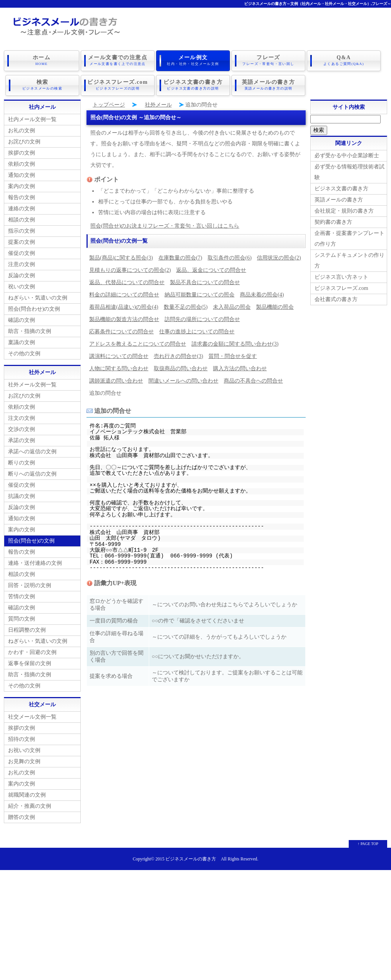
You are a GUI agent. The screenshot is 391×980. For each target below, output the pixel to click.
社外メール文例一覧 (32, 383)
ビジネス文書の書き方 (193, 84)
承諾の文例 (22, 439)
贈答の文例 (22, 816)
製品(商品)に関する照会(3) (121, 256)
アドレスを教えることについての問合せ (138, 342)
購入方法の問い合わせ (240, 367)
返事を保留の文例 (30, 662)
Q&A (344, 60)
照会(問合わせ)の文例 (34, 307)
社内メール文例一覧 (32, 118)
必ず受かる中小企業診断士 (347, 154)
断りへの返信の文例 (32, 472)
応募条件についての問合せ (121, 330)
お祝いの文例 (24, 749)
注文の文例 (22, 417)
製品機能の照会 (275, 305)
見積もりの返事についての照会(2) (130, 269)
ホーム (42, 60)
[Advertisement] (196, 922)
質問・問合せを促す (233, 355)
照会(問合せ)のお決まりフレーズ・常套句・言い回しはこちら (165, 224)
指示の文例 (22, 229)
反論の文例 (22, 274)
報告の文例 (22, 196)
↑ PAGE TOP (368, 842)
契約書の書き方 (333, 220)
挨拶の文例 (22, 151)
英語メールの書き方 (268, 84)
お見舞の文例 (24, 760)
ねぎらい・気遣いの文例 (38, 296)
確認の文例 (22, 319)
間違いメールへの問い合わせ (183, 379)
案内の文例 (22, 185)
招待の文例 (22, 738)
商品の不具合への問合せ (253, 379)
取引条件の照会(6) (230, 256)
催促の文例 (22, 252)
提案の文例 (22, 240)
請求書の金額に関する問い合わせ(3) (235, 342)
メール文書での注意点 (118, 60)
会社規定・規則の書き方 (344, 209)
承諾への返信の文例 (32, 450)
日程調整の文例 (27, 628)
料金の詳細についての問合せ (124, 293)
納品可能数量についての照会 (200, 293)
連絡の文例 (22, 207)
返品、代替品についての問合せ (127, 281)
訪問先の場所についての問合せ (202, 318)
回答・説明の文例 (30, 584)
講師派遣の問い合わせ (116, 379)
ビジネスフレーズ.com (118, 84)
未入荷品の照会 (232, 305)
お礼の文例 (22, 129)
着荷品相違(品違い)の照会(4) (124, 305)
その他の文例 (24, 352)
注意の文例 (22, 263)
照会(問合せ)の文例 (31, 539)
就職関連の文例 (27, 793)
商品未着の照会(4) (262, 293)
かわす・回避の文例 (32, 651)
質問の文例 (22, 617)
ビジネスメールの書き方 (191, 858)
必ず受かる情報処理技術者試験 (349, 171)
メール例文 (193, 60)
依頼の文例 (22, 162)
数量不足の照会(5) (186, 305)
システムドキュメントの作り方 (349, 259)
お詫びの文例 (24, 140)
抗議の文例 (22, 495)
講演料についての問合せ (119, 355)
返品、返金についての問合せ (211, 269)
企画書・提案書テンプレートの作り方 (349, 237)
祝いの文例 (22, 285)
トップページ (109, 103)
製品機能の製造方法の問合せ (124, 318)
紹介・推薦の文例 (30, 804)
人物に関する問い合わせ (119, 367)
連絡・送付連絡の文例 (35, 562)
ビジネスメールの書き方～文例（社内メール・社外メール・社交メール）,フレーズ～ (318, 4)
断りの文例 (22, 461)
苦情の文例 (22, 595)
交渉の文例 (22, 428)
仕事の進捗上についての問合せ (197, 330)
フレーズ (268, 60)
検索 (42, 84)
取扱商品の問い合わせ (181, 367)
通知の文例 (22, 174)
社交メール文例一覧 (32, 715)
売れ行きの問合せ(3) (178, 355)
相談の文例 (22, 218)
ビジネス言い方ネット (341, 275)
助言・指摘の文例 (30, 330)
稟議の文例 (22, 341)
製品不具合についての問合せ (205, 281)
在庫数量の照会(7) (180, 256)
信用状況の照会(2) (279, 256)
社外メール (158, 103)
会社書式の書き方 (336, 298)
